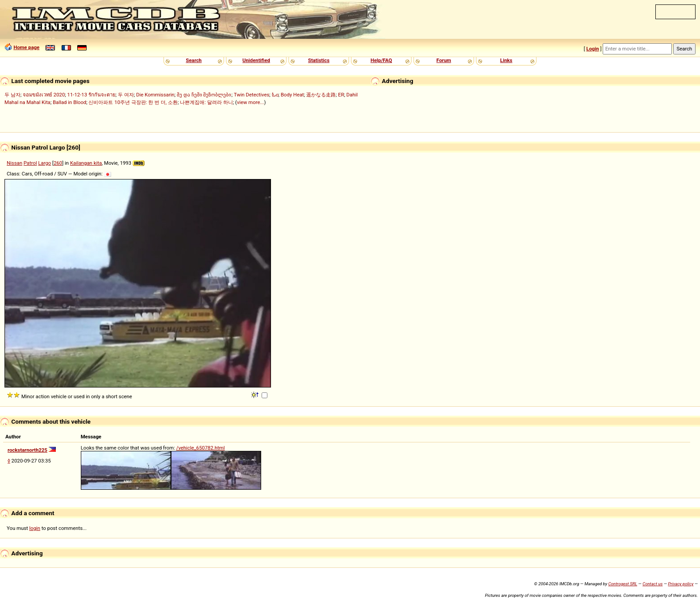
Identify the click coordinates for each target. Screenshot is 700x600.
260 (58, 163)
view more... (251, 102)
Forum (444, 60)
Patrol (30, 163)
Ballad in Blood (69, 102)
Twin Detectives (252, 95)
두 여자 (126, 95)
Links (506, 60)
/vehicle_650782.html (201, 448)
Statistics (319, 60)
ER (341, 95)
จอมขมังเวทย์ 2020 (44, 95)
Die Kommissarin (155, 95)
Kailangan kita (86, 163)
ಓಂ (275, 95)
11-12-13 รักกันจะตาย (92, 95)
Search (194, 60)
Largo (44, 163)
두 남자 (12, 95)
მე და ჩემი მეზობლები (204, 95)
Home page (26, 47)
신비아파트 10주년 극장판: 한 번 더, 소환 (133, 102)
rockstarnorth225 (27, 450)
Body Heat (292, 95)
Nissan (15, 163)
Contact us (652, 584)
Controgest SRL (623, 584)
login (35, 528)
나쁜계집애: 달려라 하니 (206, 102)
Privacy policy (681, 584)
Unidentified (256, 60)
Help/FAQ (381, 60)
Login (592, 49)
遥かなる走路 (321, 95)
